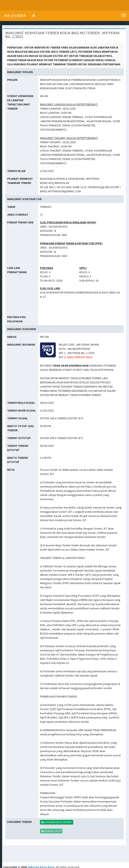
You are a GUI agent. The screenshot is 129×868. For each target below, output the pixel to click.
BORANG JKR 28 (51, 831)
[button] (34, 16)
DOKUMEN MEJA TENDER (57, 822)
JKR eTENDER (15, 16)
